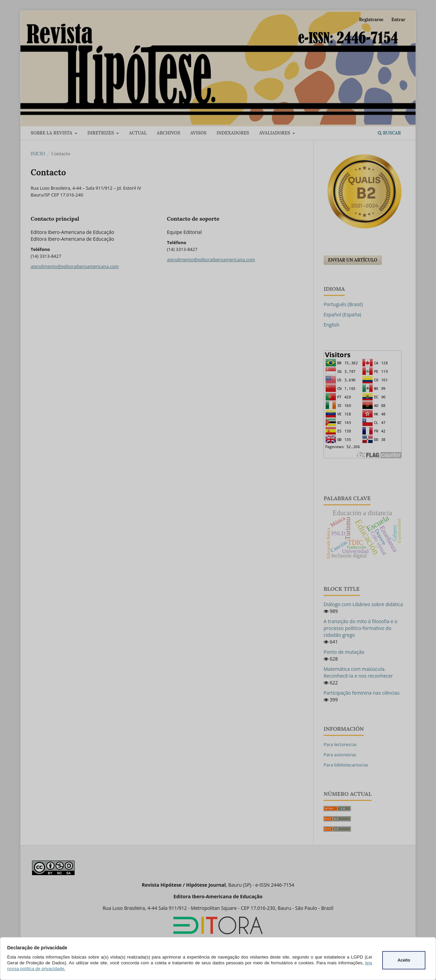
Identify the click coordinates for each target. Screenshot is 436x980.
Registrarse (371, 20)
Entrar (398, 20)
